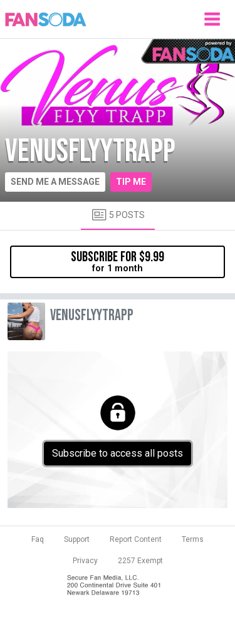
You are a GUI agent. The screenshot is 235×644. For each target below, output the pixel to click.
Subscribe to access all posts (118, 453)
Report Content (136, 539)
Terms (193, 539)
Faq (38, 539)
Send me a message (55, 182)
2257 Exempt (140, 561)
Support (77, 539)
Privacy (85, 561)
